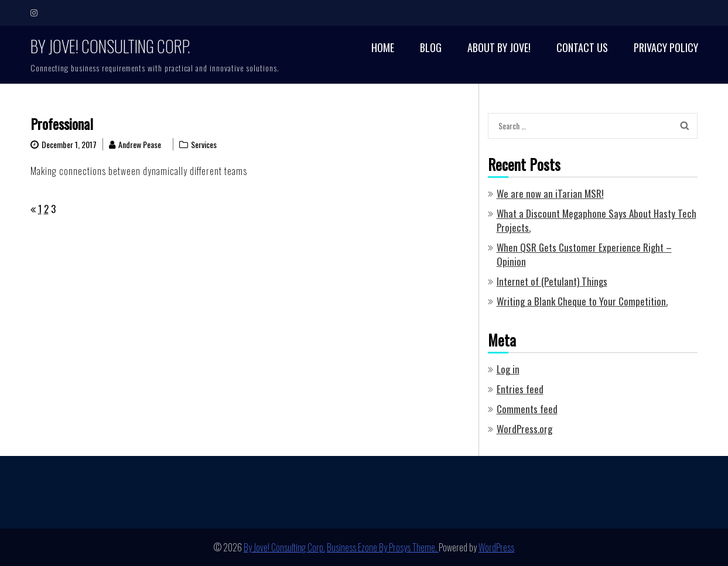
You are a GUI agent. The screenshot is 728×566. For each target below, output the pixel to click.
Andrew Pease (140, 144)
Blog (431, 48)
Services (204, 144)
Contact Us (582, 48)
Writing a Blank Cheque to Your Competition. (582, 301)
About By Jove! (499, 48)
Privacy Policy (666, 48)
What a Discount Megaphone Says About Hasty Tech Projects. (597, 220)
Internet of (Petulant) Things (552, 281)
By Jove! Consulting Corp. (110, 46)
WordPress (496, 547)
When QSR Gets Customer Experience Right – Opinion (584, 254)
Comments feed (527, 409)
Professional (62, 124)
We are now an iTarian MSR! (550, 193)
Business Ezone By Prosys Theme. (383, 547)
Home (383, 48)
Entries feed (520, 389)
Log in (508, 369)
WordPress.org (524, 429)
